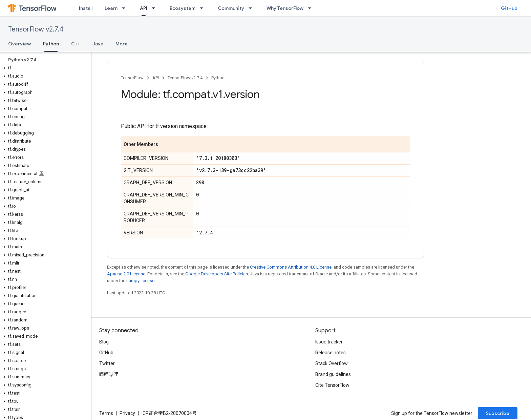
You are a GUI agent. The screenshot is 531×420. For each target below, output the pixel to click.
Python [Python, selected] (51, 44)
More (122, 44)
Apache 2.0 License (126, 274)
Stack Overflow (332, 363)
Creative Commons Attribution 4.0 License (291, 267)
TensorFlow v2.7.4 (36, 29)
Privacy (127, 413)
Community (231, 8)
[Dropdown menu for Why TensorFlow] (312, 8)
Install (86, 8)
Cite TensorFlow (332, 385)
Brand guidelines (333, 374)
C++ (76, 44)
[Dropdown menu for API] (155, 8)
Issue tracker (329, 342)
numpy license (140, 281)
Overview (19, 44)
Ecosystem (183, 8)
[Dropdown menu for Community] (252, 8)
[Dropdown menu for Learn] (126, 8)
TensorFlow (132, 78)
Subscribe (498, 413)
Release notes (331, 353)
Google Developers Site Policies (217, 274)
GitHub (509, 8)
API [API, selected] (144, 8)
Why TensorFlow (285, 8)
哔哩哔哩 (109, 374)
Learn (111, 8)
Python (218, 78)
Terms (106, 413)
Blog (104, 342)
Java (98, 44)
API (156, 78)
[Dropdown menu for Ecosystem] (204, 8)
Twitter (107, 363)
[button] (44, 68)
